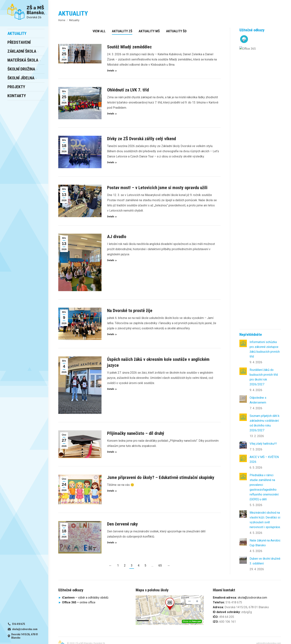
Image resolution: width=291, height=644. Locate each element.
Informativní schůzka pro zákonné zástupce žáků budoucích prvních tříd (265, 69)
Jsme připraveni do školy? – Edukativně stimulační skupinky (161, 477)
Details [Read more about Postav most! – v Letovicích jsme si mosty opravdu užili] (111, 217)
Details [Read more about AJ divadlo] (111, 260)
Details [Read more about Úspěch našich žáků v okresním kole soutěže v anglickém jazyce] (111, 389)
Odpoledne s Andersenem (258, 120)
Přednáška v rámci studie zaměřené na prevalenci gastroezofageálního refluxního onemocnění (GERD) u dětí (264, 207)
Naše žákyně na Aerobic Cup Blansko (265, 263)
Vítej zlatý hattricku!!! (263, 164)
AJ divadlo (117, 237)
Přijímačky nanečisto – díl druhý (136, 433)
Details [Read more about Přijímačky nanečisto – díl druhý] (111, 452)
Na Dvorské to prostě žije (130, 311)
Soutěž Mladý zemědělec (129, 47)
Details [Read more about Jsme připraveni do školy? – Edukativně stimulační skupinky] (111, 491)
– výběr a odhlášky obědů (83, 592)
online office (79, 597)
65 (160, 565)
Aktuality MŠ (149, 31)
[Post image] (243, 63)
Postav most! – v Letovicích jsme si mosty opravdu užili (157, 188)
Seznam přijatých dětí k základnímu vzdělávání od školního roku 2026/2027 (265, 143)
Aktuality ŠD (176, 31)
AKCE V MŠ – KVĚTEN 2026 (264, 179)
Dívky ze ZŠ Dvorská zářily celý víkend (142, 139)
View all (99, 31)
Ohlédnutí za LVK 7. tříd (128, 90)
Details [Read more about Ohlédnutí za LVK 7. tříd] (111, 114)
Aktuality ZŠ (122, 31)
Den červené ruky (122, 524)
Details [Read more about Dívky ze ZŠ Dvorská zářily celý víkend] (111, 162)
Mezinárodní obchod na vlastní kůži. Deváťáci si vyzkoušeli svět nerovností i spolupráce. (265, 240)
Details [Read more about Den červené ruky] (111, 543)
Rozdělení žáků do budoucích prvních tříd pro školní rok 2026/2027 (264, 97)
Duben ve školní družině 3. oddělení (265, 281)
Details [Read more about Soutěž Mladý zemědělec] (111, 71)
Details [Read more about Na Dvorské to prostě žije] (111, 334)
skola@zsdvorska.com (252, 592)
